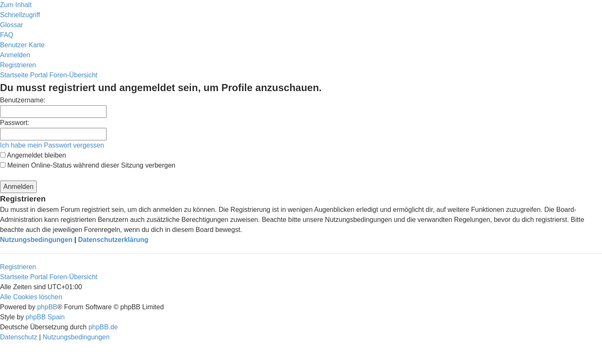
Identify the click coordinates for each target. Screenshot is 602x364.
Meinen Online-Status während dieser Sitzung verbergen (88, 165)
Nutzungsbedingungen (36, 240)
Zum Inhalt (16, 5)
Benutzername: (23, 100)
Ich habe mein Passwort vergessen (52, 145)
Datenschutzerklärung (113, 240)
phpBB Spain (45, 317)
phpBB (47, 307)
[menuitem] (11, 25)
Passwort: (15, 123)
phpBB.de (103, 327)
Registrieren (18, 267)
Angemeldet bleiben (33, 155)
